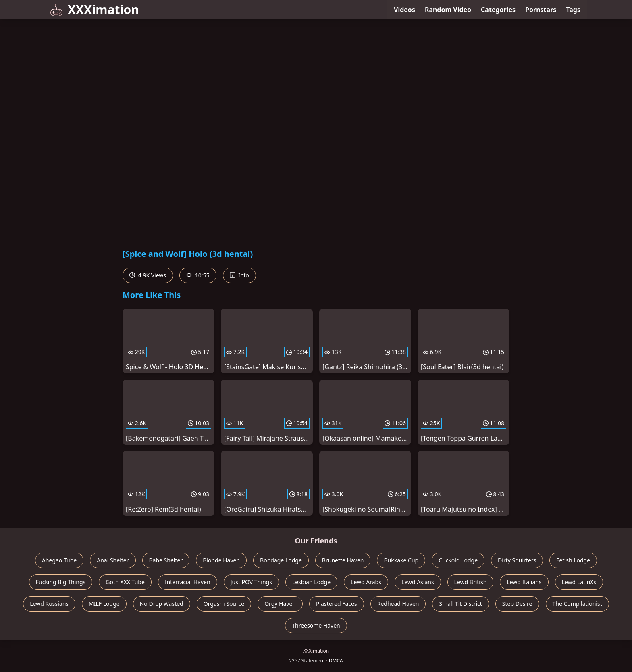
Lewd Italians (524, 582)
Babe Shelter (166, 560)
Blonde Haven (221, 560)
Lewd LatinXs (579, 582)
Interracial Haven (188, 582)
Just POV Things (251, 582)
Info (239, 275)
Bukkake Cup (401, 560)
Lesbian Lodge (311, 582)
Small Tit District (460, 604)
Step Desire (517, 604)
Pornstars (541, 10)
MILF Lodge (104, 604)
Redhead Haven (398, 604)
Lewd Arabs (366, 582)
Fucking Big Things (61, 582)
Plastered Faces (337, 604)
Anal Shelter (113, 560)
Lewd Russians (49, 604)
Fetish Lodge (573, 560)
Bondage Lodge (281, 560)
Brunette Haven (343, 560)
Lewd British (471, 582)
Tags (573, 10)
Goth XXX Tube (125, 582)
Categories (498, 10)
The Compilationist (577, 604)
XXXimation (95, 9)
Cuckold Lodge (458, 560)
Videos (404, 10)
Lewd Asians (418, 582)
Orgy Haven (280, 604)
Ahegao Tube (59, 560)
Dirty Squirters (517, 560)
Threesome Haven (316, 625)
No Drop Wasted (162, 604)
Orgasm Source (224, 604)
